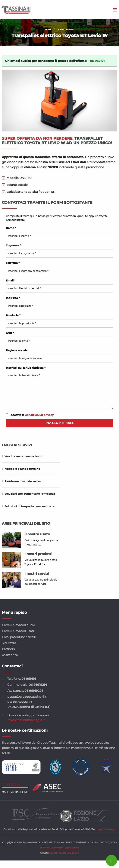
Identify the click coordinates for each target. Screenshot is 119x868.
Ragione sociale (59, 356)
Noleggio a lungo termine (21, 469)
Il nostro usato (37, 534)
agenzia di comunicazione (64, 853)
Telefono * (59, 268)
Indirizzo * (59, 303)
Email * (59, 286)
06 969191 (29, 679)
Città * (59, 338)
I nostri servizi (37, 574)
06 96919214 (38, 685)
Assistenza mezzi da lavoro (21, 481)
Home (48, 30)
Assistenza (10, 655)
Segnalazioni (72, 848)
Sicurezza (9, 643)
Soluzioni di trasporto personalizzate (28, 506)
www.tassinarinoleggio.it (26, 720)
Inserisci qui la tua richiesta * (59, 387)
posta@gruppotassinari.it (27, 697)
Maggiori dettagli (105, 829)
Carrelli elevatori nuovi (18, 625)
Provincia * (59, 321)
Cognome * (59, 251)
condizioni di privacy (39, 415)
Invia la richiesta (60, 423)
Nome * (59, 233)
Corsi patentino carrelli (19, 637)
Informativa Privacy (51, 848)
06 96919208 (34, 691)
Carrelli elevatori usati (18, 631)
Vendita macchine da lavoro (23, 456)
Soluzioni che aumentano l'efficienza (28, 494)
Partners (8, 649)
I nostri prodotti (38, 554)
